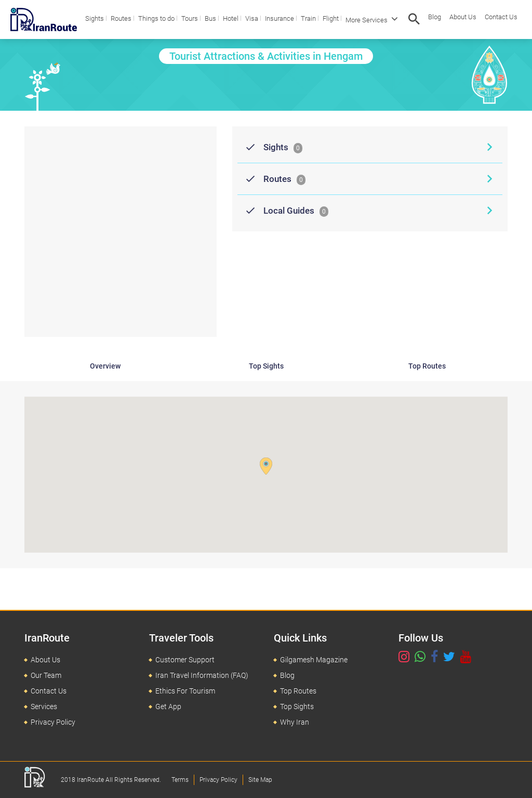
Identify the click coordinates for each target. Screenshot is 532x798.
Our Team (46, 675)
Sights (95, 18)
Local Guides (283, 211)
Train (308, 18)
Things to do (156, 18)
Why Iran (295, 722)
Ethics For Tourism (185, 691)
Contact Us (49, 691)
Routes (121, 18)
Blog (435, 17)
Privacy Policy (53, 722)
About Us (463, 17)
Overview (105, 366)
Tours (190, 18)
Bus (210, 18)
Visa (252, 18)
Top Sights (266, 366)
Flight (331, 18)
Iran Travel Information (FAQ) (202, 675)
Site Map (260, 780)
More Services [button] (372, 19)
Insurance (280, 18)
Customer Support (185, 660)
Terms (180, 780)
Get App (168, 707)
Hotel (231, 18)
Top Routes (427, 366)
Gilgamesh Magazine (314, 660)
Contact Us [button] (501, 17)
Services (44, 707)
